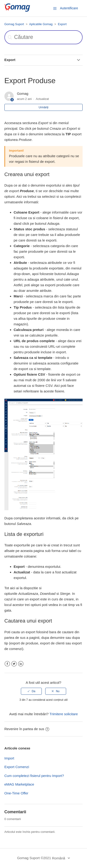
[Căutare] (44, 37)
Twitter (14, 664)
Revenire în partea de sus (27, 729)
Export (62, 24)
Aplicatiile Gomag (41, 24)
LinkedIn (21, 664)
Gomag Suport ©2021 (34, 858)
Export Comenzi (17, 767)
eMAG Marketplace (19, 784)
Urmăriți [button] (44, 107)
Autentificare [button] (69, 8)
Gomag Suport (14, 24)
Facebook (7, 664)
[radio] (31, 691)
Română (59, 858)
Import (9, 758)
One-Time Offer (16, 793)
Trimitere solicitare (64, 714)
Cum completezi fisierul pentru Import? (34, 776)
